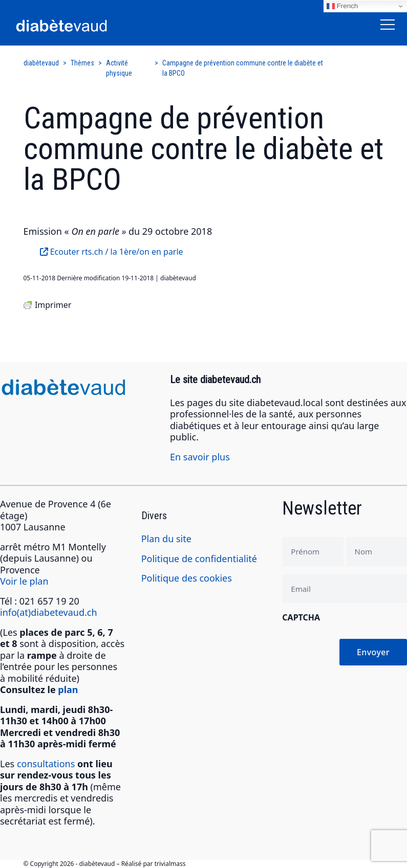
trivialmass (170, 864)
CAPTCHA (301, 617)
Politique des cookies (187, 578)
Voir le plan (24, 581)
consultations (46, 764)
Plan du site (166, 539)
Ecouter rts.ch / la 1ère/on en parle (112, 252)
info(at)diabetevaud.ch (49, 612)
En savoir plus (200, 457)
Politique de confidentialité (199, 559)
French (342, 6)
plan (68, 689)
